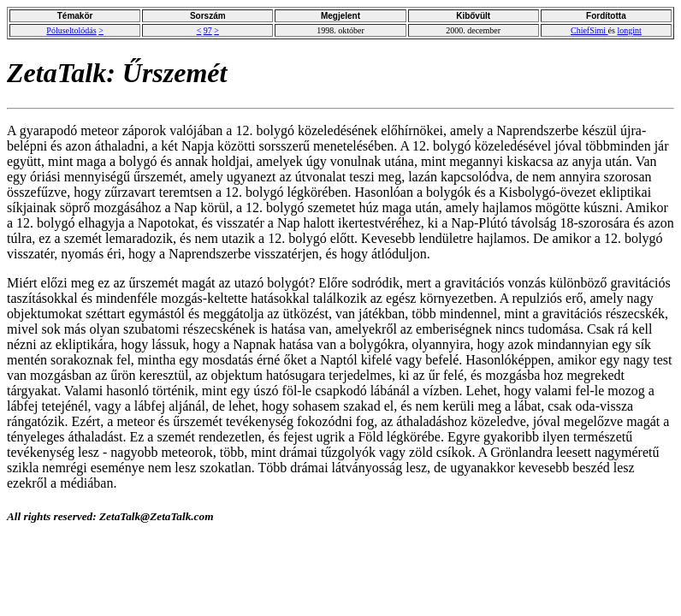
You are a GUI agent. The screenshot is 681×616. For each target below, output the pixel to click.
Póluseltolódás (71, 30)
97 (208, 30)
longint (629, 30)
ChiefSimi (589, 30)
